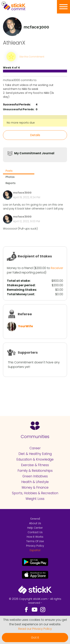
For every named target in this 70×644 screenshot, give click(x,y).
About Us (35, 523)
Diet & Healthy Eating (35, 454)
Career (35, 448)
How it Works (35, 537)
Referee (25, 314)
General (35, 519)
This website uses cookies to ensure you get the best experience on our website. (35, 622)
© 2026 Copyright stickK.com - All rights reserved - (35, 601)
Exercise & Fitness (35, 465)
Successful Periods (17, 104)
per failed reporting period (26, 272)
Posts (9, 171)
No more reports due (21, 123)
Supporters (28, 352)
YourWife (25, 326)
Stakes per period (21, 285)
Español (35, 550)
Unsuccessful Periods (18, 109)
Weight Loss (35, 499)
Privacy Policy (35, 546)
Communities (35, 437)
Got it (35, 638)
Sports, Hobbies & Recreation (35, 493)
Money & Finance (35, 487)
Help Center (35, 528)
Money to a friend (20, 268)
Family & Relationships (35, 471)
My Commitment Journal (34, 153)
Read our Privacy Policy (35, 629)
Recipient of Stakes (35, 256)
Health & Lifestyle (35, 482)
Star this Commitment (32, 57)
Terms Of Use (35, 541)
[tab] (19, 171)
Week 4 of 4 (11, 68)
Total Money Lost (21, 294)
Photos (10, 177)
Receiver (57, 268)
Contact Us (35, 532)
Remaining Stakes (21, 290)
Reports (11, 183)
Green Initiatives (35, 476)
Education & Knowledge (35, 459)
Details (35, 135)
